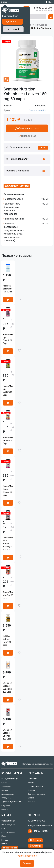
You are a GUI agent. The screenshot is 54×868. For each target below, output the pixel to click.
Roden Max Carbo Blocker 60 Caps (8, 491)
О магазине (33, 779)
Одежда (5, 790)
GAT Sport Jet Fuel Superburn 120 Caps (8, 687)
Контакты (32, 802)
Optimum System (8, 825)
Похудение (41, 25)
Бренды (31, 783)
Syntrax (4, 844)
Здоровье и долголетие (11, 802)
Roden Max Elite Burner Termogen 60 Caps (8, 544)
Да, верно (11, 22)
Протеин (5, 783)
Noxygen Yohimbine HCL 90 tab (8, 289)
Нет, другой (13, 29)
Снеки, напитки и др (9, 779)
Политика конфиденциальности (38, 764)
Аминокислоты (8, 794)
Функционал (6, 798)
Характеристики (17, 186)
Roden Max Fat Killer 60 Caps (8, 440)
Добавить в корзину (27, 128)
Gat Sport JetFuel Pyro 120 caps (7, 641)
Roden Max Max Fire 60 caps (8, 595)
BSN (3, 829)
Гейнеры (5, 809)
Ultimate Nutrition (8, 832)
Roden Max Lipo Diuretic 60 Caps (8, 339)
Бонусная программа (36, 794)
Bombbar (5, 840)
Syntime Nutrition (38, 110)
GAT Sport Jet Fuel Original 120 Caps (7, 734)
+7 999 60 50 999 (37, 821)
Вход (49, 2)
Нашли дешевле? (19, 159)
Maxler (4, 836)
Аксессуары (6, 786)
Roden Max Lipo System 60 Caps (8, 390)
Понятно (27, 863)
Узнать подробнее (27, 856)
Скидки (31, 798)
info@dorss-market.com (40, 826)
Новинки (31, 790)
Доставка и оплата (35, 786)
